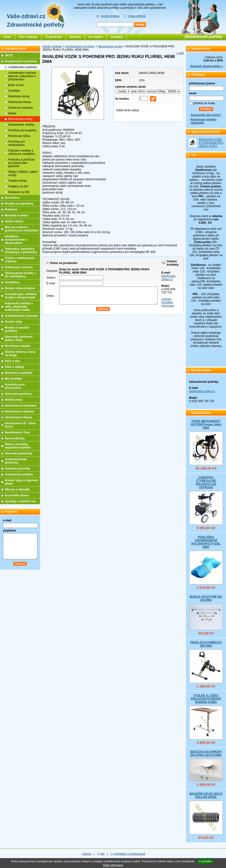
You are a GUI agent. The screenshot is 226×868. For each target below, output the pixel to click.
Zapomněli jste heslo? (206, 115)
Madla (12, 113)
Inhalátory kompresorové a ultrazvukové (16, 240)
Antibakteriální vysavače (22, 316)
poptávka (9, 531)
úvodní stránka (110, 16)
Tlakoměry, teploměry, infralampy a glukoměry (21, 251)
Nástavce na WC (19, 192)
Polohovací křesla (20, 102)
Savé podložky (15, 438)
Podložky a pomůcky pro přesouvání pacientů (21, 163)
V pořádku (205, 861)
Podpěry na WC (18, 186)
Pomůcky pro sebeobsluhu (17, 143)
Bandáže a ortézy (16, 215)
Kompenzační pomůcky (80, 46)
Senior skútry (14, 221)
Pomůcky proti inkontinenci (15, 386)
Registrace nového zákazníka (204, 121)
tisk (102, 854)
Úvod (7, 37)
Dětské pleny (14, 400)
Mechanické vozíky (110, 46)
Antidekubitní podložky (23, 67)
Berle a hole (16, 85)
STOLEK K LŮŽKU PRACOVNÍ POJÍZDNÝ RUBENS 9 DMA (206, 699)
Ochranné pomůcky (18, 394)
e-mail (7, 520)
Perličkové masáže (18, 346)
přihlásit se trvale (204, 103)
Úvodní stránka (52, 46)
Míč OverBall (13, 379)
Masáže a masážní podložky (17, 329)
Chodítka (14, 91)
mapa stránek (137, 16)
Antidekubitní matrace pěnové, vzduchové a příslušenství (22, 76)
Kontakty (117, 37)
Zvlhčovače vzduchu (19, 267)
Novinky (75, 37)
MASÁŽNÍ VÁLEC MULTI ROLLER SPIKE (206, 795)
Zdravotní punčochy (18, 453)
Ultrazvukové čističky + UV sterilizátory (21, 275)
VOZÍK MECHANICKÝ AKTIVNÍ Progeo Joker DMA (206, 424)
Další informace (113, 865)
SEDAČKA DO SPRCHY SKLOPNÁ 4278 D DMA (206, 753)
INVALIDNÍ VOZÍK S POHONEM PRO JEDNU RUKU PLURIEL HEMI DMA (211, 146)
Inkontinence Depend (19, 411)
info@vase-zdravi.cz (169, 278)
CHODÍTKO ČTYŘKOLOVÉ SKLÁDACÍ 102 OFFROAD (206, 482)
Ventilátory (12, 282)
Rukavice (11, 210)
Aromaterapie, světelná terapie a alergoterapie (21, 296)
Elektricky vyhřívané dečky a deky (19, 338)
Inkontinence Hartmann (21, 406)
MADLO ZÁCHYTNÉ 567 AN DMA (206, 598)
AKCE (9, 55)
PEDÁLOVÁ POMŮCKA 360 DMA (206, 644)
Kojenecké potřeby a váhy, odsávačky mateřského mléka (19, 307)
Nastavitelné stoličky (21, 125)
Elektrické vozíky (19, 96)
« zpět (180, 53)
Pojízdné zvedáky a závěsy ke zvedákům (22, 152)
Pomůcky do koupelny (22, 130)
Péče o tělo (12, 361)
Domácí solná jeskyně (20, 288)
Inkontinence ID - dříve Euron (20, 425)
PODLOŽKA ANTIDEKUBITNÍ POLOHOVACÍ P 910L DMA (206, 542)
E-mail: (51, 283)
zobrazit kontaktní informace (168, 302)
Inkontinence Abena (18, 417)
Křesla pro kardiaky (21, 108)
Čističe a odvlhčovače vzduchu (20, 260)
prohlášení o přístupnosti (129, 854)
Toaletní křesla (18, 181)
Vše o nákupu (28, 37)
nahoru (87, 854)
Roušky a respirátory (19, 204)
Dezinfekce (12, 198)
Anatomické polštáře (19, 474)
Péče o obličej (14, 367)
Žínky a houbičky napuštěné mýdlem (18, 446)
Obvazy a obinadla (17, 490)
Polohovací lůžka (19, 136)
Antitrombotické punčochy (16, 461)
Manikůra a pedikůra (19, 373)
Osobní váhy (13, 322)
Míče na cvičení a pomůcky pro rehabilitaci (22, 229)
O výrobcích (54, 37)
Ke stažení (96, 37)
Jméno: (51, 278)
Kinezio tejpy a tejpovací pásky (21, 482)
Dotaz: (50, 296)
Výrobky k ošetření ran (20, 501)
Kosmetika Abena (17, 495)
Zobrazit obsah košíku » (207, 66)
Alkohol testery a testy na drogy (20, 354)
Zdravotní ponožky (18, 469)
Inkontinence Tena (17, 432)
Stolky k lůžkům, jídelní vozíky (23, 173)
